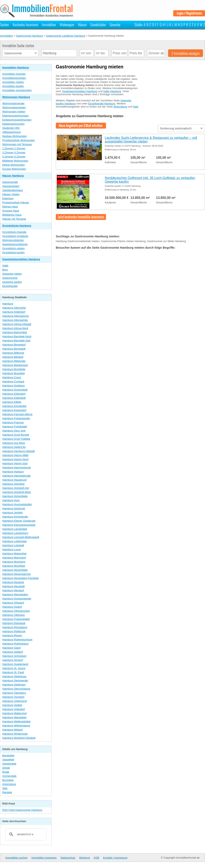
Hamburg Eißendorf (14, 394)
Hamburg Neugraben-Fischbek (20, 578)
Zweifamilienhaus (13, 190)
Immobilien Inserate (14, 74)
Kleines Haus (10, 207)
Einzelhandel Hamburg (102, 104)
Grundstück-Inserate (14, 232)
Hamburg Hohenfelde (15, 496)
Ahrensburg (9, 784)
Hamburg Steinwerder (15, 680)
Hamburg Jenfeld (12, 513)
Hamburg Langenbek (15, 529)
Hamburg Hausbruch (15, 480)
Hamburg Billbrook (13, 353)
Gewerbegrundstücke (15, 244)
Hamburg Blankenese (15, 365)
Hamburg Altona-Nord (15, 328)
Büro (5, 270)
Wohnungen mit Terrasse (17, 144)
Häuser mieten (11, 194)
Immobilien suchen (16, 858)
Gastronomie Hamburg (30, 36)
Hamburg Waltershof (14, 713)
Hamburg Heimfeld (13, 484)
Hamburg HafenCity (14, 447)
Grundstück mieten (13, 248)
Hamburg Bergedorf (14, 345)
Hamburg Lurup (11, 549)
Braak (6, 772)
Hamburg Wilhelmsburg (16, 726)
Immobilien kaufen (13, 86)
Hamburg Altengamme (15, 316)
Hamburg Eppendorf (14, 410)
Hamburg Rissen (12, 635)
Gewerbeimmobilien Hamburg (21, 259)
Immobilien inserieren (44, 858)
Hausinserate (10, 182)
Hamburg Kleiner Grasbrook (19, 521)
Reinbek (7, 792)
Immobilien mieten (13, 82)
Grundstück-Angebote (15, 236)
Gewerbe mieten (12, 274)
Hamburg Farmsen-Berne (17, 414)
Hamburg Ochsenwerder (17, 599)
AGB (96, 858)
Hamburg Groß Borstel (16, 435)
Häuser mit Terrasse (14, 219)
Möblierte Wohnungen (15, 161)
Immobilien (49, 25)
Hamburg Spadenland (15, 664)
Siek (5, 788)
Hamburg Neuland (13, 582)
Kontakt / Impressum (115, 858)
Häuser (82, 25)
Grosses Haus (11, 211)
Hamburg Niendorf (13, 590)
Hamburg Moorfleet (14, 566)
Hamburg (8, 304)
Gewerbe (115, 25)
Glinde (6, 768)
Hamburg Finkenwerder (16, 418)
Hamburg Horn (11, 500)
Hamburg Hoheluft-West (17, 492)
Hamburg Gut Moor (14, 443)
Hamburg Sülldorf (13, 652)
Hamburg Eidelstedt (14, 398)
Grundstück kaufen (13, 252)
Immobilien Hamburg (15, 67)
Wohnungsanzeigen (14, 107)
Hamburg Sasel (11, 648)
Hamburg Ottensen (14, 615)
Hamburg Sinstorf (13, 660)
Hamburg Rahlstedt (14, 623)
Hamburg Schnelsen (14, 656)
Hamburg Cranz (12, 377)
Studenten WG (11, 128)
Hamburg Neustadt (13, 586)
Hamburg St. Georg (14, 668)
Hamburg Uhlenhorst (15, 701)
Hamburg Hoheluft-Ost (16, 488)
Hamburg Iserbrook (14, 508)
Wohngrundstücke (13, 240)
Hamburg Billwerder (14, 361)
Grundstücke (98, 25)
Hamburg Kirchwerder (15, 517)
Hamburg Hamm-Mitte (15, 455)
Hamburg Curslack (13, 381)
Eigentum (8, 198)
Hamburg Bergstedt (14, 349)
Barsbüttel (8, 755)
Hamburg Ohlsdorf (13, 603)
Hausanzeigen (11, 186)
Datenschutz (68, 858)
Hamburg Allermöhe (14, 308)
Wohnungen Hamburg (16, 97)
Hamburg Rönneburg (15, 627)
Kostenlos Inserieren (25, 25)
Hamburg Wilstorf (13, 730)
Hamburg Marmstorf (14, 558)
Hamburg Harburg (13, 472)
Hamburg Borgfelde (14, 369)
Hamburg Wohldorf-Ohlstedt (19, 738)
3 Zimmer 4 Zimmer (14, 152)
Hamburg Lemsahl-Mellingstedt (21, 537)
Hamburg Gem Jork (14, 431)
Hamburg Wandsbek (14, 717)
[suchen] (25, 834)
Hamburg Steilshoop (14, 676)
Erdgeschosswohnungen (17, 120)
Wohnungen (67, 25)
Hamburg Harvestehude (16, 476)
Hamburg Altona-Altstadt (17, 324)
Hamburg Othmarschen (16, 611)
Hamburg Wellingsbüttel (16, 721)
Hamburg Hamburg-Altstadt (18, 451)
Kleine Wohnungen (14, 165)
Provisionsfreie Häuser (16, 202)
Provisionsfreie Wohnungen (19, 140)
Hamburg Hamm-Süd (15, 463)
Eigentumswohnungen (15, 116)
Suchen (4, 25)
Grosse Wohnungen (14, 169)
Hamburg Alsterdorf (14, 312)
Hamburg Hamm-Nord (15, 459)
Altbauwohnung (11, 132)
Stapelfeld (8, 760)
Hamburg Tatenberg (14, 693)
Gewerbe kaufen (12, 282)
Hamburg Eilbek (12, 402)
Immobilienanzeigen (14, 78)
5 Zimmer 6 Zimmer (14, 157)
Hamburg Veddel (12, 705)
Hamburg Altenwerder (15, 320)
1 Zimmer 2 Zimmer (14, 148)
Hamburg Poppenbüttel (16, 619)
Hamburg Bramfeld (13, 373)
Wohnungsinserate (13, 103)
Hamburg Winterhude (15, 734)
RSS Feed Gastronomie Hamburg (22, 810)
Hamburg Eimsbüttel (14, 406)
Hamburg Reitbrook (14, 631)
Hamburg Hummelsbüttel (17, 504)
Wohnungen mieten (14, 112)
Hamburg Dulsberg (13, 386)
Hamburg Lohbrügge (14, 541)
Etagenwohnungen (13, 124)
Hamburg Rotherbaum (15, 644)
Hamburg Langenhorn (15, 533)
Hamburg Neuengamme (17, 574)
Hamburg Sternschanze (16, 689)
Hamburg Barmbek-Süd (16, 341)
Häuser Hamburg (13, 176)
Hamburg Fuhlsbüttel (15, 427)
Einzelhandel (10, 286)
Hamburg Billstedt (13, 357)
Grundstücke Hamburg (17, 226)
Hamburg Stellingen (14, 685)
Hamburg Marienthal (14, 554)
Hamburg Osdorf (12, 607)
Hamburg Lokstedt (13, 545)
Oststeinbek (9, 764)
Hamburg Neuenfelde (15, 570)
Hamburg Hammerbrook (17, 467)
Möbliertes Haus (12, 215)
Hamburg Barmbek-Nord (17, 336)
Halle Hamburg (112, 91)
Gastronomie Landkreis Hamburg (65, 36)
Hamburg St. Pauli (13, 672)
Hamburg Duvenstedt (15, 390)
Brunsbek (8, 780)
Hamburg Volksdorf (14, 709)
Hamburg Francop (13, 422)
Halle (5, 266)
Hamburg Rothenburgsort (17, 640)
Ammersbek (9, 776)
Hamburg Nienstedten (15, 594)
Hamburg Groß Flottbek (16, 439)
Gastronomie (10, 278)
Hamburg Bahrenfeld (15, 332)
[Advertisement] (174, 97)
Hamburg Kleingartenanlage (19, 525)
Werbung (85, 858)
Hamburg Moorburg (14, 562)
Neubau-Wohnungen (15, 136)
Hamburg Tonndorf (13, 697)
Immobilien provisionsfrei (17, 90)
